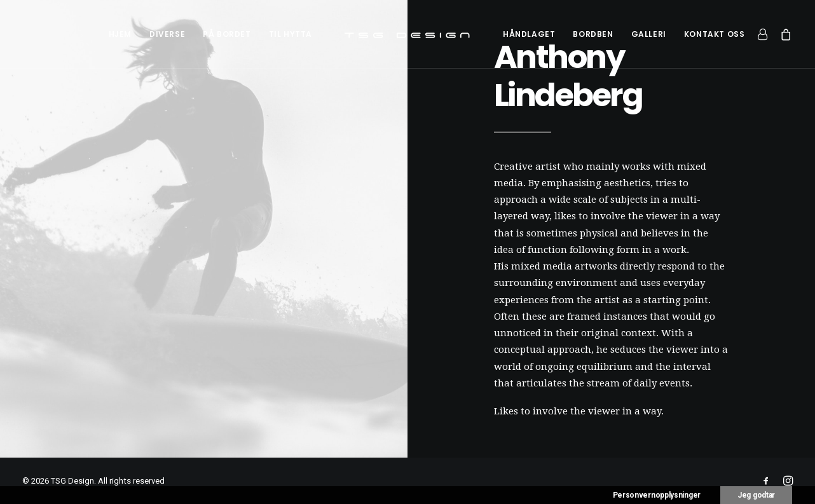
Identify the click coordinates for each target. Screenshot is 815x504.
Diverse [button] (167, 34)
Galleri (649, 34)
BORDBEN (593, 34)
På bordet (227, 34)
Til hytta (291, 34)
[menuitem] (120, 34)
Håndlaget (529, 34)
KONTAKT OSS (715, 34)
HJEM (120, 34)
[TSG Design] (407, 34)
